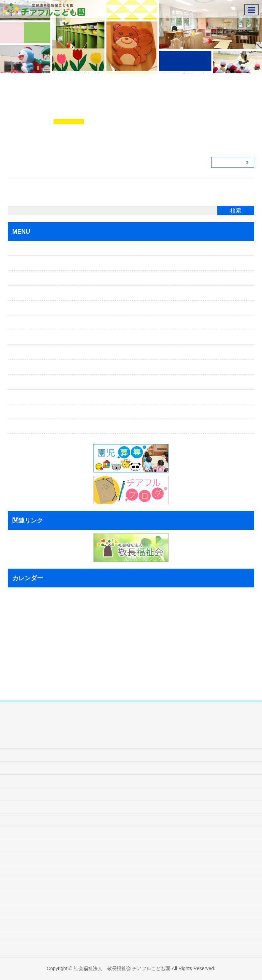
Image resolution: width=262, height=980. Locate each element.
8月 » (42, 676)
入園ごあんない (33, 278)
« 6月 (15, 676)
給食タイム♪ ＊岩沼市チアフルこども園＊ (115, 111)
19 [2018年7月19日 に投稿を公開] (32, 645)
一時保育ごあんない (29, 794)
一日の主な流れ (24, 833)
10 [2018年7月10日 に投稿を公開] (18, 634)
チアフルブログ (69, 122)
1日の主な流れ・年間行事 (44, 338)
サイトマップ (30, 427)
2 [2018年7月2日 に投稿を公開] (10, 624)
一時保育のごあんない (40, 293)
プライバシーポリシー (40, 412)
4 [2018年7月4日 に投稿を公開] (24, 624)
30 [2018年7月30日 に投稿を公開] (12, 666)
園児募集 (17, 911)
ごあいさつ (28, 263)
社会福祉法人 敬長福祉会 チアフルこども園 (122, 968)
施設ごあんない (33, 352)
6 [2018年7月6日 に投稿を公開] (37, 624)
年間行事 (17, 846)
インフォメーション (38, 382)
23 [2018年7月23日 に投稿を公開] (12, 655)
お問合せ (26, 397)
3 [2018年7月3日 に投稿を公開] (17, 624)
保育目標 (26, 308)
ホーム (23, 248)
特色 (21, 323)
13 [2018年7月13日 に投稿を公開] (39, 634)
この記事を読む (231, 162)
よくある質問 (30, 367)
